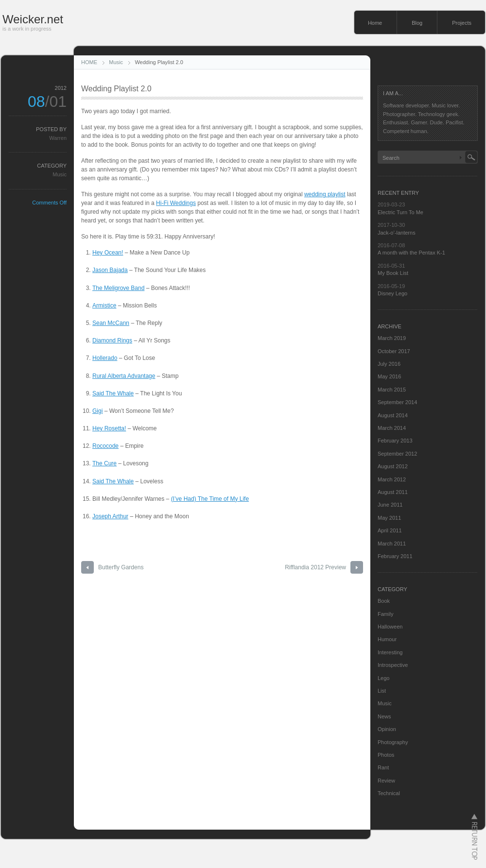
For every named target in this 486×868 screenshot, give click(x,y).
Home (375, 23)
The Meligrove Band (118, 288)
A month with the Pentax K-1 (411, 253)
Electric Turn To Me (400, 212)
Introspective (393, 665)
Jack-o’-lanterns (397, 233)
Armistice (104, 306)
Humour (387, 639)
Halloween (390, 627)
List (382, 691)
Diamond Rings (112, 340)
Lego (383, 678)
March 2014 (392, 428)
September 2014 (397, 402)
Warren (58, 138)
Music (116, 62)
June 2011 (390, 505)
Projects (462, 23)
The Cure (104, 463)
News (384, 716)
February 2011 (395, 556)
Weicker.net (33, 19)
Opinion (387, 729)
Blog (417, 23)
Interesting (390, 652)
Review (386, 781)
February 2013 (395, 441)
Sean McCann (111, 323)
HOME (89, 62)
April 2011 (390, 530)
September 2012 (397, 454)
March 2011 (392, 544)
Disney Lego (392, 293)
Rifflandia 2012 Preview (315, 567)
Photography (393, 742)
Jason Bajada (110, 270)
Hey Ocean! (108, 253)
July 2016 (389, 364)
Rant (383, 767)
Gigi (97, 411)
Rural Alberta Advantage (124, 376)
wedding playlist (325, 194)
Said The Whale (113, 393)
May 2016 (389, 376)
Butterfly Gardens (121, 567)
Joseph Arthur (110, 516)
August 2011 (393, 492)
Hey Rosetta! (109, 428)
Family (385, 614)
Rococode (105, 446)
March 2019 (392, 338)
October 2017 (394, 351)
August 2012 (393, 466)
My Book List (393, 273)
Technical (389, 793)
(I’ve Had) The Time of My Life (210, 499)
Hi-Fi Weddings (176, 203)
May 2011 (389, 518)
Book (384, 601)
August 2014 (393, 415)
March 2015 (392, 390)
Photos (386, 755)
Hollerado (105, 358)
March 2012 (392, 479)
